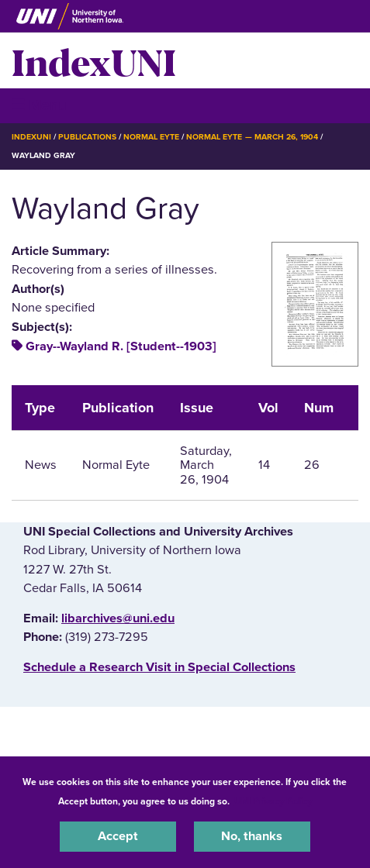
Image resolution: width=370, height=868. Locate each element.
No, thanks (252, 836)
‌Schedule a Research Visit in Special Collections (159, 667)
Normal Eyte (151, 137)
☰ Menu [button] (39, 105)
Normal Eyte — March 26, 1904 (252, 137)
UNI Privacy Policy (273, 801)
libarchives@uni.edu (118, 618)
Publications (87, 137)
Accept (118, 836)
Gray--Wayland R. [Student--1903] (121, 346)
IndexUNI (94, 60)
